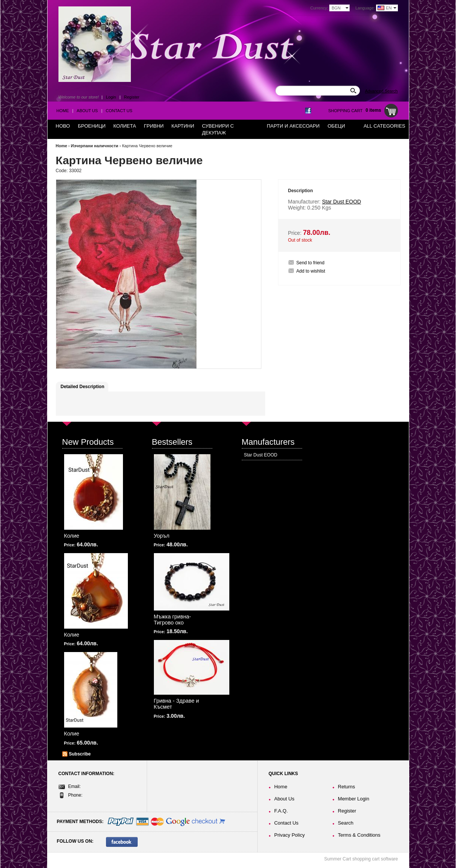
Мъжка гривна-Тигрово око (173, 620)
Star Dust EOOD (261, 455)
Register (132, 97)
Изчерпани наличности (95, 146)
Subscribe (80, 754)
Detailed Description (83, 387)
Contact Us (119, 111)
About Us (87, 111)
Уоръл (162, 536)
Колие (72, 536)
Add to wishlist (311, 271)
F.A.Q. (281, 811)
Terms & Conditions (359, 835)
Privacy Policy (289, 835)
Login (111, 97)
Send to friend (311, 263)
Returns (347, 787)
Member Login (354, 799)
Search (346, 823)
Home (63, 111)
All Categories (385, 126)
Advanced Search (382, 91)
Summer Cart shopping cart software (361, 859)
